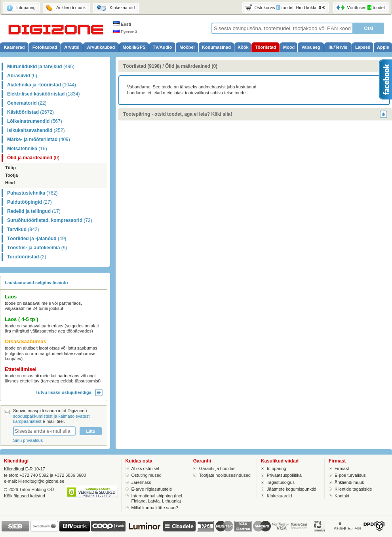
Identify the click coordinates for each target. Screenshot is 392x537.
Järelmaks (141, 482)
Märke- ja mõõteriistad (39, 140)
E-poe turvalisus (350, 475)
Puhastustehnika (32, 193)
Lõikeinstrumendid (35, 121)
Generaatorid (27, 103)
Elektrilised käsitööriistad (43, 94)
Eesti (122, 24)
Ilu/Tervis (338, 47)
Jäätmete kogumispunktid (292, 489)
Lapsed (363, 47)
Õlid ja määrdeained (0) (191, 66)
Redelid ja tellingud (34, 211)
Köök (243, 47)
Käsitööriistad (30, 112)
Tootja (11, 175)
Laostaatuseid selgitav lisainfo (36, 283)
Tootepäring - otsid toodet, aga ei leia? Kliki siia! (178, 114)
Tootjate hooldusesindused (225, 475)
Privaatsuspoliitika (284, 475)
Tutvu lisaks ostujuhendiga (69, 392)
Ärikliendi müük (349, 482)
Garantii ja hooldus (217, 468)
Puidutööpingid (29, 202)
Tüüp (10, 168)
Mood (289, 47)
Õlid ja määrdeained (33, 158)
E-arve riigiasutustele (152, 489)
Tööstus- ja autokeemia (37, 248)
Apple (383, 47)
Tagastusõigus (281, 482)
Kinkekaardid (280, 496)
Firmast (342, 468)
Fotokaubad (45, 47)
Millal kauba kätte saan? (155, 508)
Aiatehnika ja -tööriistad (42, 85)
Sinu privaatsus (28, 440)
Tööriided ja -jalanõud (37, 239)
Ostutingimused (147, 475)
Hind (10, 183)
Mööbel (187, 47)
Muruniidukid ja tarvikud (41, 67)
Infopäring (277, 468)
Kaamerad (14, 47)
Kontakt (342, 496)
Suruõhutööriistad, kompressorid (50, 220)
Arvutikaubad (101, 47)
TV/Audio (162, 47)
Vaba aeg (311, 47)
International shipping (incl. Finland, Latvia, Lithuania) (157, 498)
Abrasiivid (22, 76)
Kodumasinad (216, 47)
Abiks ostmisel (145, 468)
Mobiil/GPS (134, 47)
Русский (125, 32)
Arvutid (72, 47)
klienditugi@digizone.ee (41, 481)
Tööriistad (265, 47)
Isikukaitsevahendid (36, 130)
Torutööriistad (27, 257)
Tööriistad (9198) (142, 66)
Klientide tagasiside (353, 489)
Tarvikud (23, 229)
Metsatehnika (27, 149)
